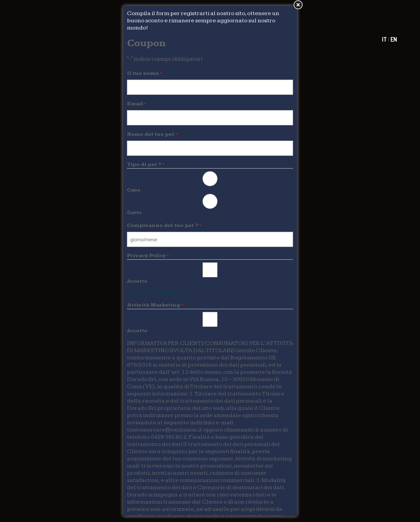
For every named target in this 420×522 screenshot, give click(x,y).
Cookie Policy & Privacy (154, 293)
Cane (134, 190)
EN (394, 39)
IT (384, 39)
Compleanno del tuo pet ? (164, 226)
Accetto (137, 281)
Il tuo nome (145, 73)
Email (137, 104)
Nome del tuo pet (152, 134)
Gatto (134, 213)
